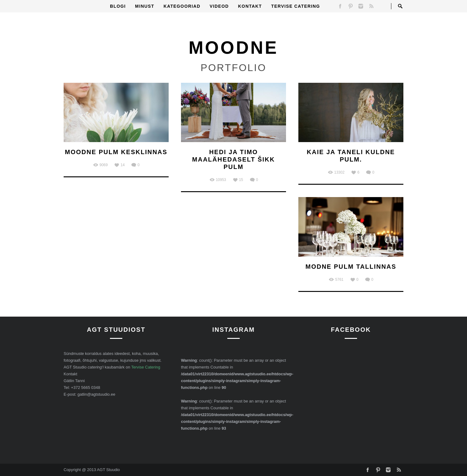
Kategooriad (182, 6)
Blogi (118, 6)
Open (400, 6)
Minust (145, 6)
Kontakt (250, 6)
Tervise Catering (296, 6)
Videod (219, 6)
